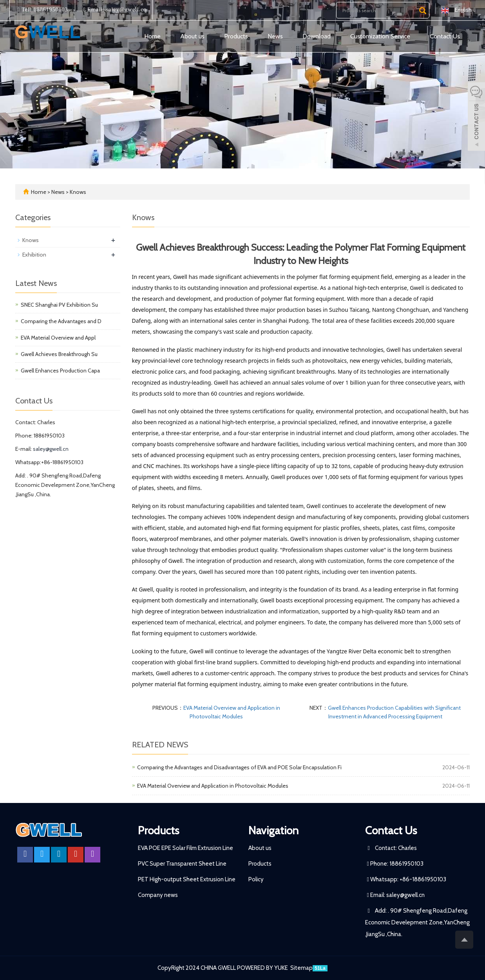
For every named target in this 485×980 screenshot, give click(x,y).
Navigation (273, 830)
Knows (77, 192)
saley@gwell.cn (125, 10)
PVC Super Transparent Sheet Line (182, 864)
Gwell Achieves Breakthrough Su (59, 354)
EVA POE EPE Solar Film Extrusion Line (185, 848)
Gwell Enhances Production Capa (60, 371)
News (275, 36)
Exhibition (34, 255)
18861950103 (50, 10)
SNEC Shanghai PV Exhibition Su (59, 305)
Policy (256, 879)
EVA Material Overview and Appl (58, 338)
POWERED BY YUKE (263, 968)
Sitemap (301, 968)
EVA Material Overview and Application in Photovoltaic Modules (213, 786)
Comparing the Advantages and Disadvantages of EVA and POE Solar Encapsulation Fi (239, 767)
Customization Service (380, 36)
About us (192, 36)
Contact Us (445, 36)
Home (152, 36)
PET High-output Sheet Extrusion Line (187, 879)
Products (236, 36)
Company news (158, 895)
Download (317, 36)
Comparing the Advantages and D (61, 321)
